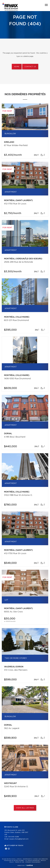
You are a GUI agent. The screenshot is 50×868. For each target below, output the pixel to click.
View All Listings (25, 808)
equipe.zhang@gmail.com (19, 839)
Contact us (30, 67)
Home (17, 67)
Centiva (29, 865)
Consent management (33, 862)
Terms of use (20, 862)
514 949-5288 (14, 837)
